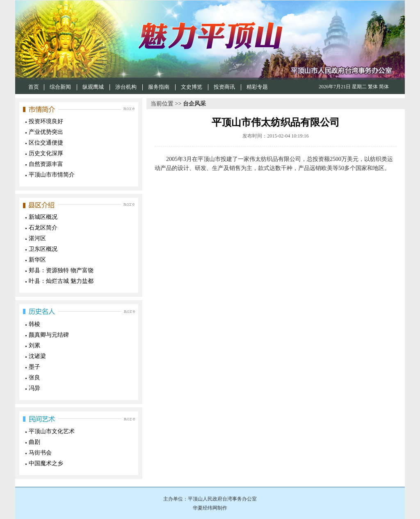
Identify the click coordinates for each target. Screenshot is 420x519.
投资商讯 (224, 87)
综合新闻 (60, 87)
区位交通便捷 (46, 143)
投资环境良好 (46, 121)
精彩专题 (257, 87)
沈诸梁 (37, 356)
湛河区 (37, 238)
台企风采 (194, 104)
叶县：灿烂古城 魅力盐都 (61, 281)
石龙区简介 (43, 228)
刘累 (34, 346)
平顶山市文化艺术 (52, 431)
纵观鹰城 (93, 87)
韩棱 (34, 324)
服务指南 (159, 87)
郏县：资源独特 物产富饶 (61, 270)
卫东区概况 (43, 249)
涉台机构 (126, 87)
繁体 (373, 87)
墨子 (34, 367)
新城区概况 (43, 217)
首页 (34, 87)
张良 (34, 378)
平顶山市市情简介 (52, 175)
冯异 (34, 388)
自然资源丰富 (46, 164)
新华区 (37, 260)
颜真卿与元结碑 (49, 335)
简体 (384, 87)
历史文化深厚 (46, 153)
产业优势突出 (46, 132)
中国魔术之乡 (46, 463)
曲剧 (34, 442)
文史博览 (192, 87)
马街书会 (40, 453)
